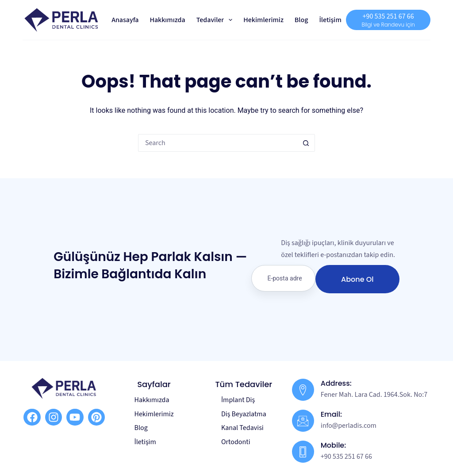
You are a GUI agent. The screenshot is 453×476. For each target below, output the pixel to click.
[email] (283, 278)
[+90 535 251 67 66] (388, 20)
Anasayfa (125, 20)
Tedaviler (216, 20)
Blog (301, 20)
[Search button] (306, 143)
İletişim (330, 20)
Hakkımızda (167, 20)
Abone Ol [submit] (357, 279)
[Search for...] (218, 143)
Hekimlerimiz (263, 20)
